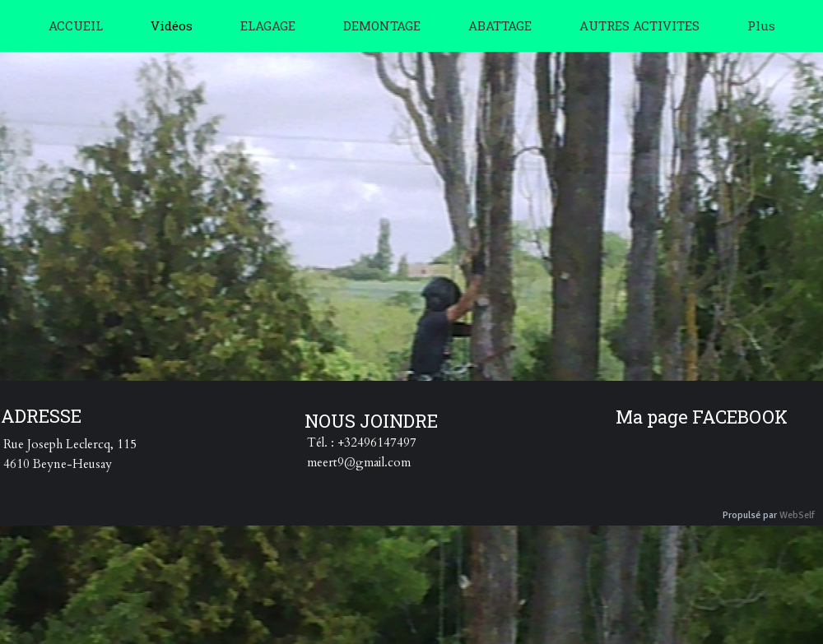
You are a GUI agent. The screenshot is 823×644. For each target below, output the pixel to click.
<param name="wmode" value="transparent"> (432, 229)
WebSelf (797, 515)
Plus (761, 25)
